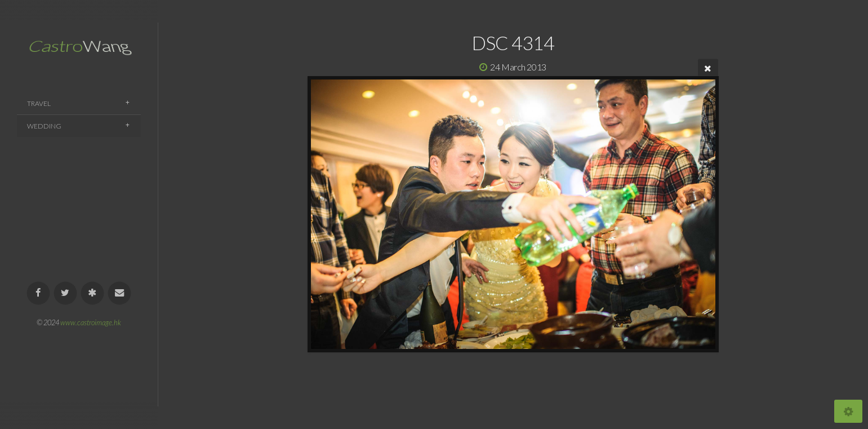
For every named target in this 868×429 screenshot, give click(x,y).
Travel (39, 103)
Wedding (44, 126)
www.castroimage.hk (91, 322)
